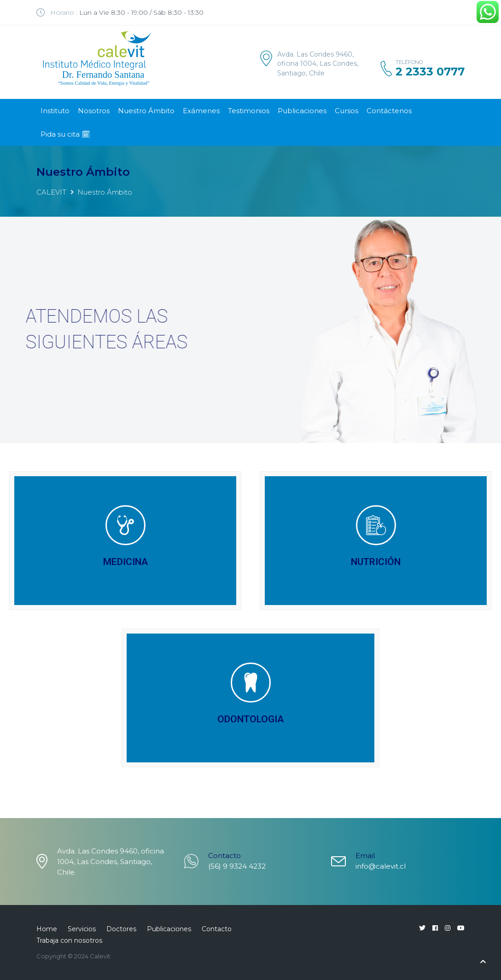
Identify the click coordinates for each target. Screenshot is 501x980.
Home (47, 929)
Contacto (217, 929)
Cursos (347, 111)
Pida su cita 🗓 (65, 134)
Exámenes (201, 111)
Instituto (55, 111)
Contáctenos (389, 111)
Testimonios (249, 111)
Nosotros (94, 111)
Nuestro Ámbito (146, 111)
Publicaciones (302, 111)
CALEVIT (51, 192)
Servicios (82, 929)
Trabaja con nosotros (69, 940)
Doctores (121, 929)
